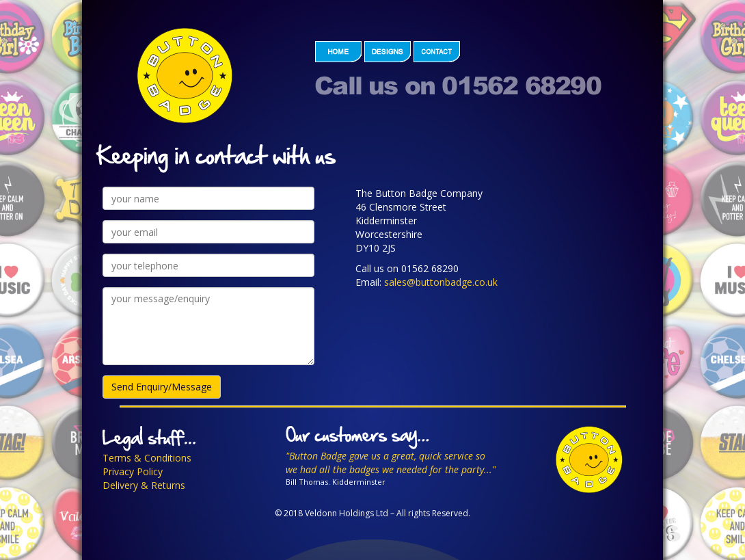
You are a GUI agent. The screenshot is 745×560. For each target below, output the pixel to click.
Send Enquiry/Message (162, 387)
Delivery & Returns (144, 485)
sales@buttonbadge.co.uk (441, 282)
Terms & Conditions (147, 458)
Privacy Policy (133, 471)
